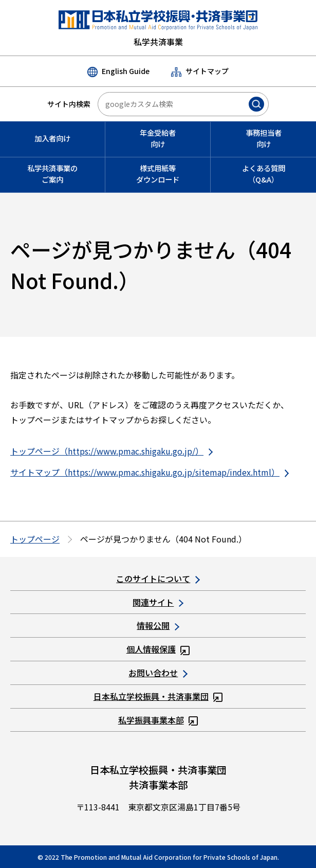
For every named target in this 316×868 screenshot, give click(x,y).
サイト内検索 (69, 104)
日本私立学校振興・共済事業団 (158, 696)
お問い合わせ (158, 673)
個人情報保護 (158, 649)
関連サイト (158, 602)
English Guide (118, 71)
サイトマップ (200, 71)
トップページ (35, 539)
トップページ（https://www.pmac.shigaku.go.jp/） (111, 451)
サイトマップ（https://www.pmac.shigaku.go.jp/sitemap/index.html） (150, 472)
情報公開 (158, 625)
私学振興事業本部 (158, 720)
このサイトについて (158, 578)
